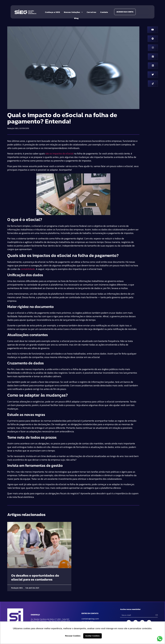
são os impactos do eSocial (59, 154)
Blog (76, 18)
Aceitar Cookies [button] (93, 636)
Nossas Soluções (73, 12)
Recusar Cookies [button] (73, 636)
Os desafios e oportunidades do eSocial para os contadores (35, 577)
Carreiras (92, 12)
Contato (104, 12)
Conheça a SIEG (53, 12)
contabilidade (28, 269)
